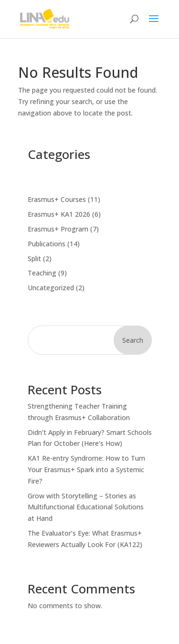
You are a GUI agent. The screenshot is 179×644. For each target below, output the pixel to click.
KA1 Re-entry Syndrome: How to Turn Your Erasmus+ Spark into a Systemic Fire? (86, 470)
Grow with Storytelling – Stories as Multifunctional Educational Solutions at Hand (86, 507)
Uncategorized (51, 288)
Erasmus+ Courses (57, 199)
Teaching (42, 273)
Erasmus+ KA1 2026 (59, 214)
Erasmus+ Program (58, 229)
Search (133, 340)
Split (34, 259)
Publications (47, 244)
